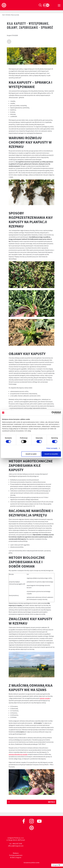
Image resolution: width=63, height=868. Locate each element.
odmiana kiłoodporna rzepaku (18, 754)
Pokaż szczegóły (52, 448)
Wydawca (16, 853)
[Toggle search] (40, 5)
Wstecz (51, 802)
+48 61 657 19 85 (17, 844)
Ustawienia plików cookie (32, 863)
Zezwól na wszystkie (51, 454)
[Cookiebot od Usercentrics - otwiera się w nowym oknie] (53, 413)
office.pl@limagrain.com (16, 846)
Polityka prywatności (16, 855)
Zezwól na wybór (31, 454)
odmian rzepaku (45, 698)
